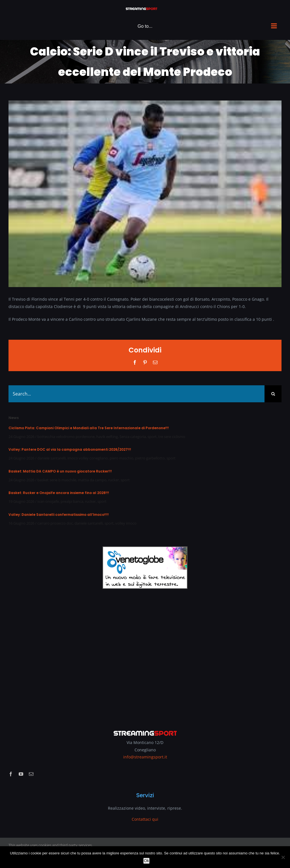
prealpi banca (72, 501)
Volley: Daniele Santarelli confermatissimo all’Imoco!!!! (59, 515)
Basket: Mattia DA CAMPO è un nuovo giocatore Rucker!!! (60, 471)
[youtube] (21, 774)
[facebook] (11, 774)
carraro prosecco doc (55, 523)
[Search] (273, 394)
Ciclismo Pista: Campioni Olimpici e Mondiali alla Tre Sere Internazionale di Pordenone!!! (89, 428)
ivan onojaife (48, 501)
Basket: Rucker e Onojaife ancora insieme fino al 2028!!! (59, 493)
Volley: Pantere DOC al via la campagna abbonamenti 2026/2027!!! (70, 449)
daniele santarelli (52, 458)
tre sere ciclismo (172, 437)
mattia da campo (92, 480)
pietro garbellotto (150, 458)
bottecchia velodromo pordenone (66, 437)
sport (152, 437)
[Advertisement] (145, 655)
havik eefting (107, 437)
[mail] (31, 774)
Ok (146, 861)
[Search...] (137, 394)
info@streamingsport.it (145, 757)
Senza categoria (133, 437)
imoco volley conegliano (88, 458)
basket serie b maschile (57, 480)
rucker (114, 480)
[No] (283, 857)
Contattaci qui (145, 819)
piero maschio (121, 458)
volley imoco (126, 523)
